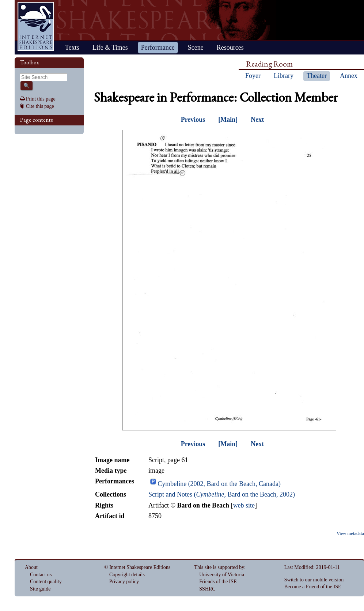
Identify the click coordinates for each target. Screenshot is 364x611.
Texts (72, 48)
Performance (158, 48)
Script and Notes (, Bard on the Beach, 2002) (222, 494)
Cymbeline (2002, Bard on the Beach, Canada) (219, 484)
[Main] (228, 120)
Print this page (41, 99)
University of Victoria (222, 575)
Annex (349, 76)
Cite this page (40, 106)
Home (36, 27)
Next (257, 120)
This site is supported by (219, 567)
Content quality (46, 582)
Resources (230, 48)
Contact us (41, 575)
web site (244, 505)
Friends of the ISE (218, 582)
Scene (196, 48)
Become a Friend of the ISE (313, 587)
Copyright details (127, 575)
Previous (193, 120)
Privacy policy (124, 582)
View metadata (350, 533)
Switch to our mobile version (314, 580)
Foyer (253, 76)
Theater (317, 76)
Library (284, 76)
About (31, 567)
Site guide (40, 589)
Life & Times (110, 48)
